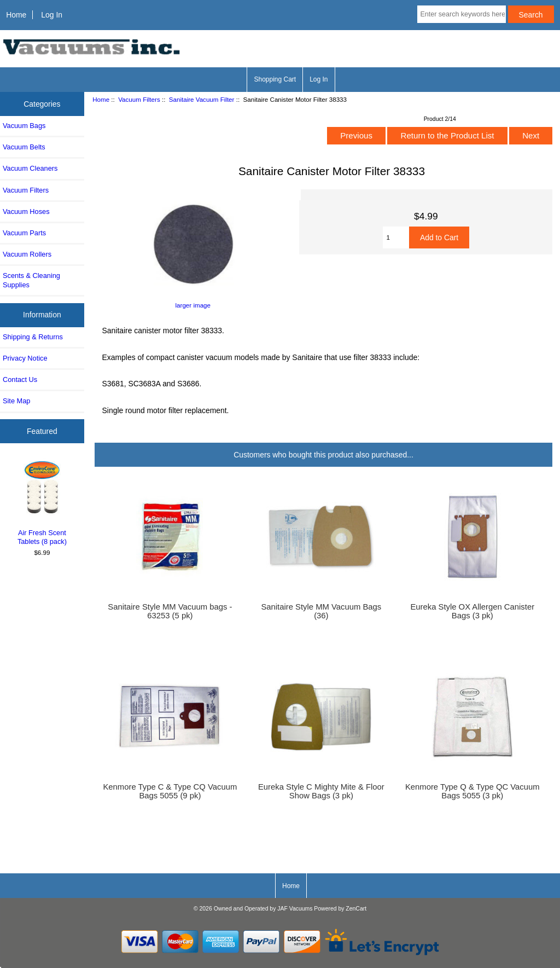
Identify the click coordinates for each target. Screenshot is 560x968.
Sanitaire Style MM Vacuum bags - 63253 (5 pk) (170, 611)
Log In (52, 15)
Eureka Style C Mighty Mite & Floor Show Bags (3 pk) (321, 791)
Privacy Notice (25, 358)
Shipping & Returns (33, 337)
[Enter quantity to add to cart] (396, 237)
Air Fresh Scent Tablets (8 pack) (42, 502)
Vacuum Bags (24, 126)
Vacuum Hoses (26, 211)
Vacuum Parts (24, 233)
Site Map (16, 401)
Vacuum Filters (139, 99)
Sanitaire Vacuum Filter (202, 99)
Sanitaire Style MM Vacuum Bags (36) (321, 611)
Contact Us (20, 379)
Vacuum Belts (24, 147)
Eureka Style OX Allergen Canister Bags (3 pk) (472, 611)
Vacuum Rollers (27, 254)
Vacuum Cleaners (30, 168)
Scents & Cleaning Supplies (31, 280)
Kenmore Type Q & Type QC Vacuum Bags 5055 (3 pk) (472, 791)
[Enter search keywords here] (461, 14)
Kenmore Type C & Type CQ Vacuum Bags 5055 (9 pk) (170, 791)
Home (16, 15)
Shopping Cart (275, 79)
